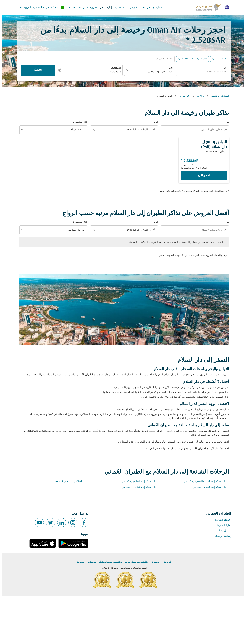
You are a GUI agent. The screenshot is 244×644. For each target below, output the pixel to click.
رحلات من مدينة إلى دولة (108, 562)
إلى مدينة (154, 562)
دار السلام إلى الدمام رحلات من (207, 487)
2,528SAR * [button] (204, 41)
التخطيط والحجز (150, 7)
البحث (36, 70)
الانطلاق (114, 68)
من (222, 68)
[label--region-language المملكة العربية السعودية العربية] (40, 7)
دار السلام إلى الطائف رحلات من (137, 487)
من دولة (78, 562)
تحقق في (132, 8)
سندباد (70, 8)
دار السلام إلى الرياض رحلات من (137, 481)
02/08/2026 (112, 72)
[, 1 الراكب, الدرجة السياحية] (192, 59)
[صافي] (125, 70)
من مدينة (89, 562)
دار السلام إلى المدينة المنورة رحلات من (203, 481)
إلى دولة (165, 562)
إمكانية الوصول (221, 536)
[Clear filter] (91, 130)
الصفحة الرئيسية (218, 96)
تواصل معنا (223, 531)
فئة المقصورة (78, 122)
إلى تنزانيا (182, 96)
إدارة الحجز (104, 8)
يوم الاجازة (119, 8)
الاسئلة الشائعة (221, 520)
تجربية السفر (85, 7)
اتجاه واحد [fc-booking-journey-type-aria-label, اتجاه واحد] (219, 59)
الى (169, 68)
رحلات (198, 96)
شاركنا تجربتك (222, 525)
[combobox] (200, 72)
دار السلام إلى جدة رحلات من (69, 481)
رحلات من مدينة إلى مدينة (135, 562)
